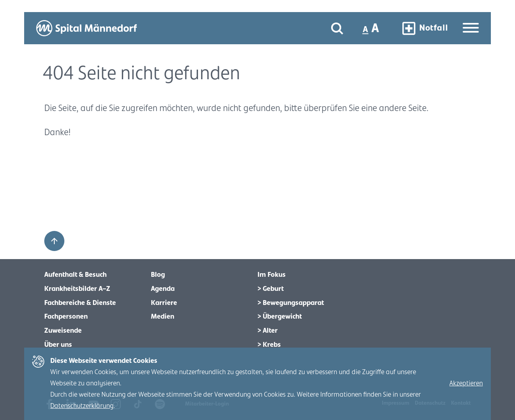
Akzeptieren (466, 383)
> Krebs (269, 345)
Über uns (58, 345)
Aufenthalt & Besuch (75, 275)
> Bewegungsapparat (291, 303)
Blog (158, 275)
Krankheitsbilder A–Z (77, 289)
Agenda (163, 289)
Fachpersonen (66, 317)
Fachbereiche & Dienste (80, 303)
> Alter (268, 331)
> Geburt (271, 289)
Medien (163, 317)
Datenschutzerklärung (82, 406)
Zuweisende (63, 331)
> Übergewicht (280, 317)
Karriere (164, 303)
